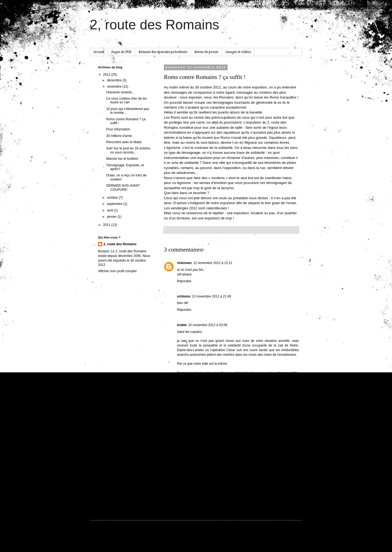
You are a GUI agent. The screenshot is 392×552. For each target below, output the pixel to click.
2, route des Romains (154, 25)
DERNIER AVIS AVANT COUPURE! (123, 188)
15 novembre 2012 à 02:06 (208, 325)
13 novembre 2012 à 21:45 (211, 296)
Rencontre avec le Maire (124, 142)
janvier (112, 217)
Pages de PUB (121, 52)
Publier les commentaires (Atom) (208, 500)
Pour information (118, 129)
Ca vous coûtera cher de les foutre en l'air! (126, 100)
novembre (115, 87)
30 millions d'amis (119, 136)
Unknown (184, 263)
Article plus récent (178, 492)
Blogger (240, 539)
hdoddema (209, 539)
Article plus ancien (284, 492)
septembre (115, 204)
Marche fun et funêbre (122, 159)
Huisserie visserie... (120, 92)
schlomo (184, 296)
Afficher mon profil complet (117, 271)
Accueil (99, 52)
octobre (113, 198)
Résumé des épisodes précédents (163, 52)
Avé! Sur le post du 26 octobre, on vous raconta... (129, 150)
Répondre (184, 281)
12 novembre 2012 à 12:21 (213, 263)
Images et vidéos (238, 52)
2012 (107, 75)
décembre (115, 80)
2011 (107, 225)
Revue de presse (206, 52)
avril (110, 210)
